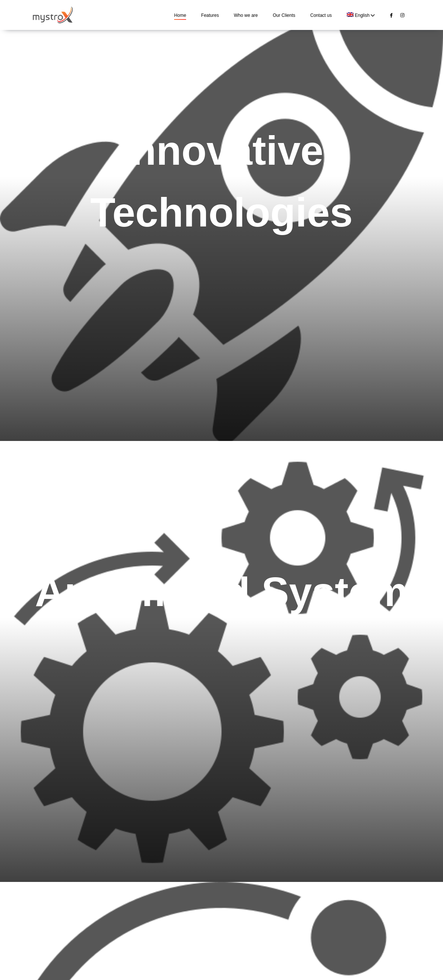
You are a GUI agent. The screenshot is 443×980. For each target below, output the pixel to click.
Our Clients (284, 15)
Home (180, 15)
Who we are (246, 15)
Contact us (321, 15)
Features (210, 15)
